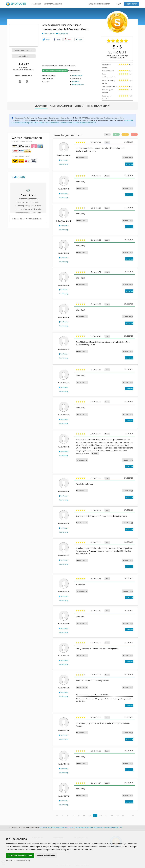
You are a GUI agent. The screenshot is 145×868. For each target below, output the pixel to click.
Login (119, 4)
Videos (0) (18, 177)
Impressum (10, 861)
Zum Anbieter (24, 56)
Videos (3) (80, 106)
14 (67, 815)
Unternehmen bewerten (24, 50)
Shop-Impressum (78, 84)
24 (123, 815)
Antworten (129, 164)
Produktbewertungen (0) (99, 106)
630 (116, 134)
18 (90, 815)
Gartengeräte (62, 33)
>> (133, 815)
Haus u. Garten (48, 33)
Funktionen (36, 4)
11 (125, 134)
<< (57, 815)
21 (106, 815)
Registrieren (131, 4)
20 (101, 815)
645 (107, 134)
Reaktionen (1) (82, 687)
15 (73, 815)
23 (118, 815)
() (128, 158)
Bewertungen (41, 106)
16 (78, 815)
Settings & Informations (46, 855)
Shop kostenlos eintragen (100, 4)
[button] (47, 40)
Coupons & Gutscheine (61, 106)
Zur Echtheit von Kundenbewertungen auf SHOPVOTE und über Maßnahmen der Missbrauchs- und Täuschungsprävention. (72, 122)
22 (112, 815)
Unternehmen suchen (53, 4)
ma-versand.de (77, 75)
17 (84, 815)
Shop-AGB (75, 81)
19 (95, 815)
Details (107, 142)
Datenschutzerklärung (22, 861)
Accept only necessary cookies (20, 855)
